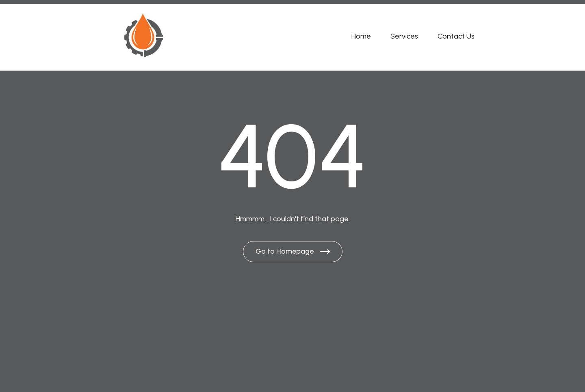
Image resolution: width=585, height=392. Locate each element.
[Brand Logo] (143, 36)
